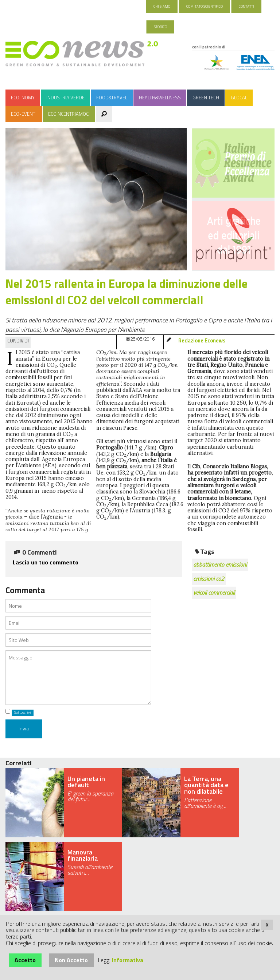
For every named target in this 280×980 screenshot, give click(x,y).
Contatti (246, 6)
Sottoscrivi (23, 712)
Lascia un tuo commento (46, 562)
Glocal (239, 98)
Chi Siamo (162, 6)
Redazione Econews (202, 341)
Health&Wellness (160, 98)
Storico (160, 27)
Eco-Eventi (24, 114)
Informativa (128, 960)
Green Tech (206, 98)
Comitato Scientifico (205, 6)
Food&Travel (112, 98)
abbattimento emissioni (220, 564)
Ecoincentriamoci (69, 114)
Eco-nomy (23, 98)
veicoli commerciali (214, 592)
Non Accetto (71, 960)
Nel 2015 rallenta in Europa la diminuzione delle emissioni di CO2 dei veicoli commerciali (127, 292)
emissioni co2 (209, 579)
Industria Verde (65, 98)
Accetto (25, 960)
